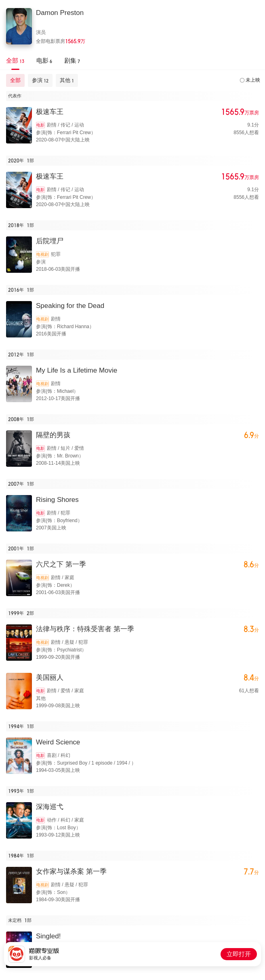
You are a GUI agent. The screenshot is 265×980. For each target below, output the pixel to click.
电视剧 (42, 254)
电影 (40, 125)
